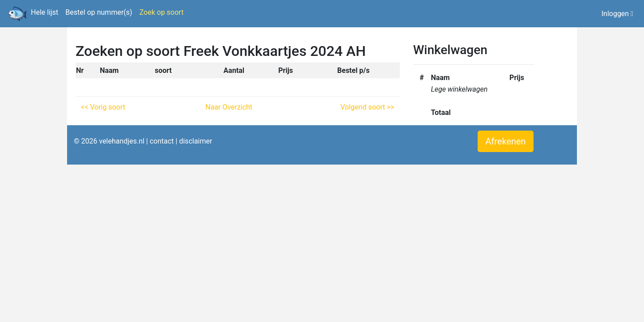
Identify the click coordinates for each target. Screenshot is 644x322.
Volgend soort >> (367, 107)
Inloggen (617, 14)
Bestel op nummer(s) (99, 12)
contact (162, 141)
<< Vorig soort (103, 107)
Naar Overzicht (229, 107)
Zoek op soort (162, 12)
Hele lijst (44, 12)
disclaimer (195, 141)
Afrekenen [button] (505, 141)
